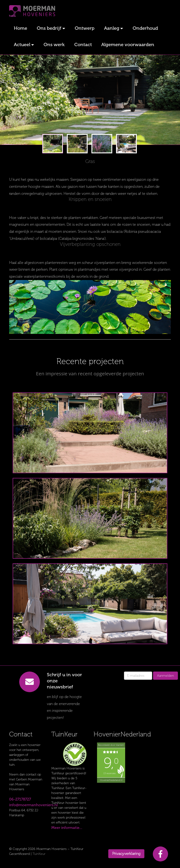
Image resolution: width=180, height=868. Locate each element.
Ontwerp (85, 28)
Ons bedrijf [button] (49, 28)
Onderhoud (145, 28)
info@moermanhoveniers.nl (33, 805)
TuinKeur (39, 854)
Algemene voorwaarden (128, 44)
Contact (83, 44)
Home (21, 28)
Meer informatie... (67, 828)
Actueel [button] (22, 44)
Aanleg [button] (112, 28)
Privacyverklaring (126, 854)
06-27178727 (20, 799)
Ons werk (54, 44)
